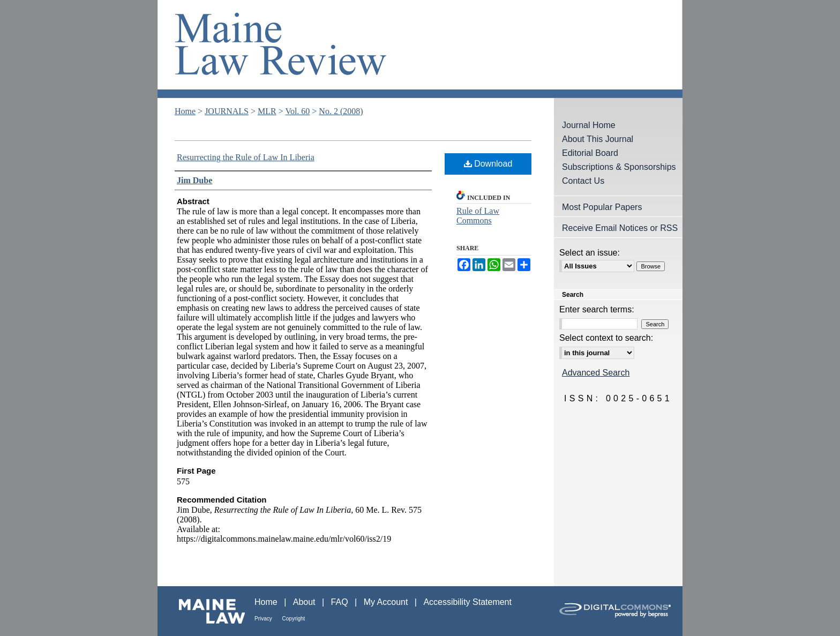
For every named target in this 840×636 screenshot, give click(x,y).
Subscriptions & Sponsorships (619, 167)
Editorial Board (590, 153)
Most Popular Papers (602, 207)
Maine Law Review (420, 49)
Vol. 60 (297, 111)
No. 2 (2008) (341, 111)
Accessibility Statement (467, 602)
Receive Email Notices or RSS (620, 228)
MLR (267, 111)
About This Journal (598, 139)
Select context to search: (606, 338)
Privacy (264, 619)
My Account (387, 602)
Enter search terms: (597, 309)
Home (185, 111)
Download (488, 164)
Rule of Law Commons (478, 216)
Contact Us (583, 181)
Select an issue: (590, 253)
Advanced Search (596, 373)
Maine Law (206, 611)
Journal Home (589, 125)
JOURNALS (227, 111)
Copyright (294, 619)
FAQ (341, 602)
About (305, 602)
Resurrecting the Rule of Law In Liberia (246, 157)
